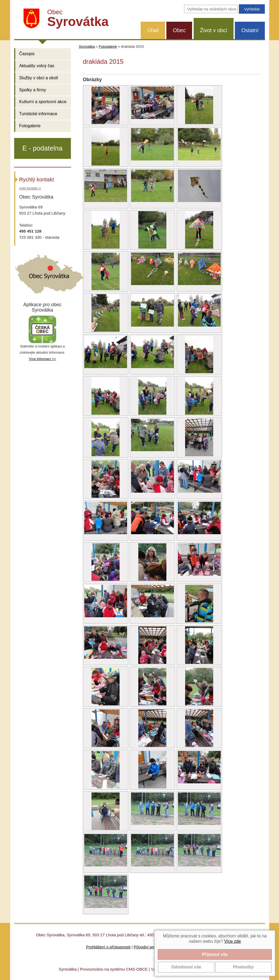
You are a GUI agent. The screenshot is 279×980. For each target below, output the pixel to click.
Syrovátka (87, 46)
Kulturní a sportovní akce (43, 102)
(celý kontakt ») (30, 188)
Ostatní (250, 30)
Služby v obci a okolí (39, 78)
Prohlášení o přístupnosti (108, 947)
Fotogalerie (30, 126)
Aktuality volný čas (37, 66)
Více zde (232, 941)
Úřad (153, 30)
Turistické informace (38, 114)
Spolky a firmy (33, 90)
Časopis (27, 54)
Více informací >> (42, 359)
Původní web (145, 947)
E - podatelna (43, 148)
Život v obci (214, 30)
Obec (179, 30)
